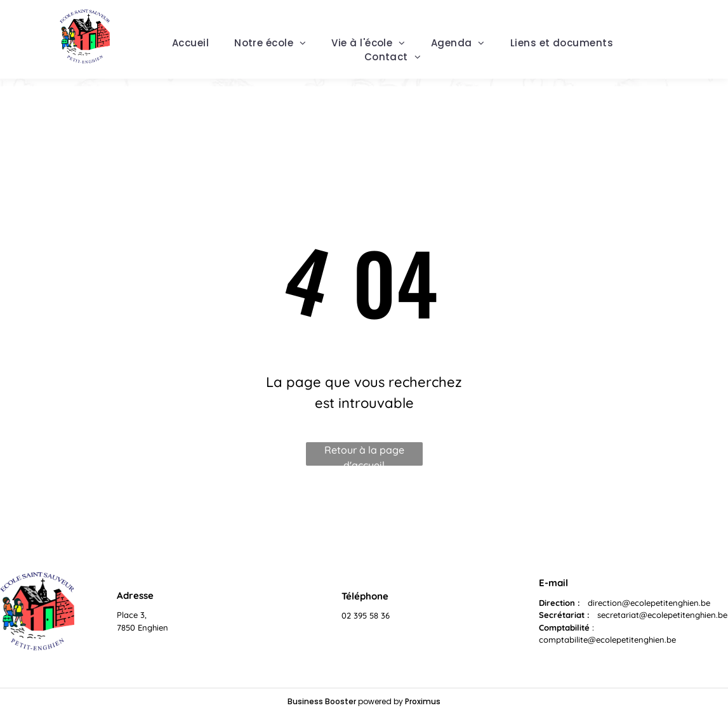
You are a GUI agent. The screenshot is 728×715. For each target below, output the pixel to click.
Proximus (423, 701)
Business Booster (322, 701)
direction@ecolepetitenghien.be (649, 603)
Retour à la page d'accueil (364, 455)
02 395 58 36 (366, 615)
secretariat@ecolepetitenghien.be (662, 615)
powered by (381, 701)
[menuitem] (190, 43)
